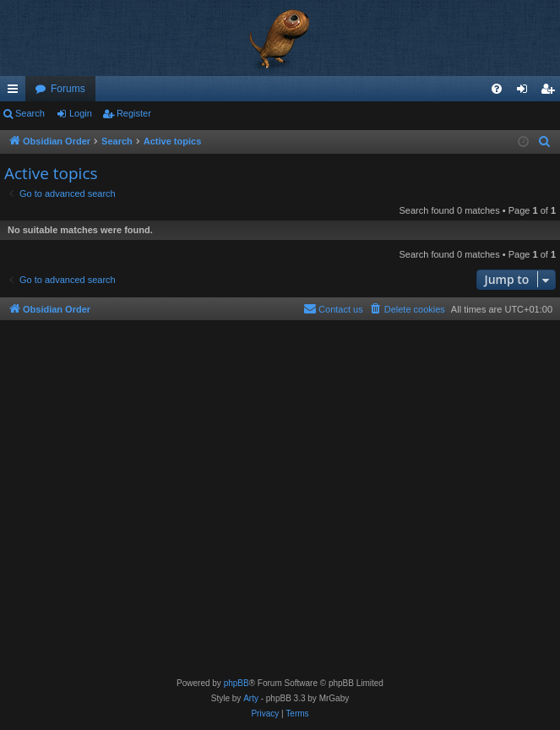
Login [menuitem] (526, 92)
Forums (68, 89)
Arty (251, 698)
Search (30, 113)
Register (134, 113)
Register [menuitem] (551, 92)
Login (81, 113)
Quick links (16, 92)
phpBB (237, 683)
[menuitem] (497, 89)
